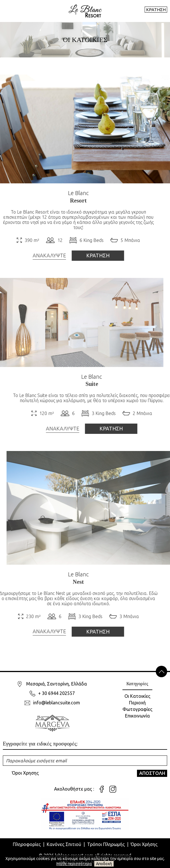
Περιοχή (137, 703)
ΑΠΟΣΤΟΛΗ (152, 773)
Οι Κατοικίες (137, 696)
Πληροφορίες (27, 844)
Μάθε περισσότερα (74, 864)
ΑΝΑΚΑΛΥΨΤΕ (38, 255)
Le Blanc (67, 193)
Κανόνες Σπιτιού (64, 844)
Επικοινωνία (137, 716)
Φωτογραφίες (137, 709)
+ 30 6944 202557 (57, 693)
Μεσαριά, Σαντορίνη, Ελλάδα (57, 684)
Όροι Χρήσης (144, 844)
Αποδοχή (104, 864)
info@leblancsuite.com (57, 703)
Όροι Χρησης (25, 773)
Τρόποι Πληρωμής (106, 844)
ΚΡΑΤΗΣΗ (156, 10)
